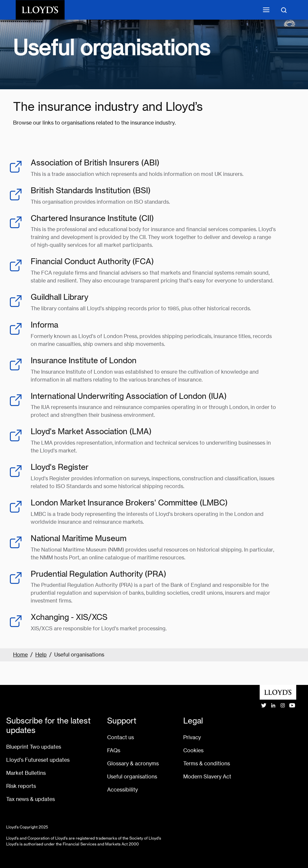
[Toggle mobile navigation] (266, 10)
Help (41, 655)
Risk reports (21, 786)
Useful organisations (132, 777)
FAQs (114, 750)
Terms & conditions (207, 764)
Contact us (121, 737)
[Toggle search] (284, 10)
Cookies (193, 750)
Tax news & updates (31, 799)
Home (20, 655)
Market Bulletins (26, 773)
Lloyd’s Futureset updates (38, 760)
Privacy (192, 737)
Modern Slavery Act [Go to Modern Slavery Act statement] (207, 777)
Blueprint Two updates (34, 747)
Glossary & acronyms (133, 764)
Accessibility (122, 790)
